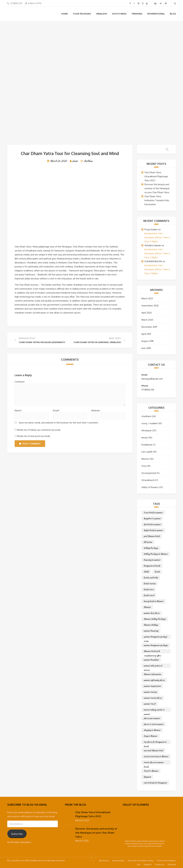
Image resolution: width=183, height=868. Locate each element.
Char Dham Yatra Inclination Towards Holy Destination (157, 200)
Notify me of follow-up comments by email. (39, 430)
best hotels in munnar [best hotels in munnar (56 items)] (152, 524)
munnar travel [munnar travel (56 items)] (149, 704)
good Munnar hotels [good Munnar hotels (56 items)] (152, 536)
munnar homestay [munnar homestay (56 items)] (151, 631)
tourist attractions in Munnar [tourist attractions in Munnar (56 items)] (156, 756)
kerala (144, 438)
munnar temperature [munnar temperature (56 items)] (152, 686)
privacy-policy (118, 860)
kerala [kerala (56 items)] (157, 572)
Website (96, 411)
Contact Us (159, 864)
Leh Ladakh (147, 452)
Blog (173, 14)
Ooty (144, 466)
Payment (148, 864)
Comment (20, 382)
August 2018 (147, 341)
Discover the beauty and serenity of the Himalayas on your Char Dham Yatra (157, 188)
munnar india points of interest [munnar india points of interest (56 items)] (153, 666)
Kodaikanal (147, 445)
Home (65, 14)
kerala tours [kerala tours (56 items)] (149, 589)
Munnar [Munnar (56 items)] (147, 607)
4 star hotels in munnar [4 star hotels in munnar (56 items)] (153, 513)
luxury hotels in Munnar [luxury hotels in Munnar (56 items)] (154, 601)
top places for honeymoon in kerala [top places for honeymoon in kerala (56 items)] (155, 742)
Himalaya (101, 14)
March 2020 (147, 320)
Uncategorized (149, 473)
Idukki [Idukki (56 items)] (146, 572)
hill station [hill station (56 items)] (148, 542)
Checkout (172, 864)
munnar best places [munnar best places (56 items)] (152, 613)
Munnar (145, 459)
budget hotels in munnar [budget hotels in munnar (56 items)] (153, 530)
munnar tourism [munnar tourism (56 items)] (150, 692)
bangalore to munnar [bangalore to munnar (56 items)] (152, 518)
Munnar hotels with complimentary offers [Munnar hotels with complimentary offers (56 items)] (152, 652)
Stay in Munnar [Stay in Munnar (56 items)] (150, 736)
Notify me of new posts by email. (34, 436)
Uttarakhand (148, 480)
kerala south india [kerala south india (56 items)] (151, 578)
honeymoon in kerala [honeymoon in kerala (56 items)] (152, 566)
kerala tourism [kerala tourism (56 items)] (150, 583)
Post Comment (30, 444)
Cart (139, 864)
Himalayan (147, 430)
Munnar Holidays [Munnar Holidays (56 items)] (151, 625)
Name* (18, 411)
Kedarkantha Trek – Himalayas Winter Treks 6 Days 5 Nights (157, 237)
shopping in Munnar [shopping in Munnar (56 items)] (152, 730)
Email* (56, 411)
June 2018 (146, 348)
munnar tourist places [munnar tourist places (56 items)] (153, 698)
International (156, 14)
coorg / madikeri (150, 423)
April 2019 (146, 334)
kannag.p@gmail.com (152, 379)
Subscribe (17, 834)
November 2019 (149, 327)
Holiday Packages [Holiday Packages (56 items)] (151, 548)
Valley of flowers (150, 487)
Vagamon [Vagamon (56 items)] (147, 777)
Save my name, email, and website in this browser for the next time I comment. (59, 423)
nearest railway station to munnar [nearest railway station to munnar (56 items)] (154, 710)
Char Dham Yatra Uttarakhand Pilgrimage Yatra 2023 (156, 176)
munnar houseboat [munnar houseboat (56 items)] (151, 660)
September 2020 (150, 306)
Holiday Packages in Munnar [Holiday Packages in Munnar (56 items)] (156, 554)
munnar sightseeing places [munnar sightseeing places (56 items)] (154, 680)
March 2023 (147, 298)
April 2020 (147, 313)
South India (119, 14)
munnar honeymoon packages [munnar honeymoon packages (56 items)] (156, 645)
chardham (88, 161)
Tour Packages (82, 14)
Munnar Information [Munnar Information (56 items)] (152, 674)
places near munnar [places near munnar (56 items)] (152, 718)
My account (104, 860)
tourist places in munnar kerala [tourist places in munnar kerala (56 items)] (154, 763)
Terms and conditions (166, 860)
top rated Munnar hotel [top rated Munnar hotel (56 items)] (153, 751)
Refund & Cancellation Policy (140, 860)
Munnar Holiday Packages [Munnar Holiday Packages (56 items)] (155, 619)
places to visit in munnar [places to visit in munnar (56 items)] (154, 724)
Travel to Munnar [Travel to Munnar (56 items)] (151, 771)
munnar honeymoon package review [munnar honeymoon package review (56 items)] (155, 637)
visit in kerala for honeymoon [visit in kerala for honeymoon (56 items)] (155, 783)
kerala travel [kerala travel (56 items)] (149, 595)
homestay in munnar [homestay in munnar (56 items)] (152, 560)
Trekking (137, 14)
